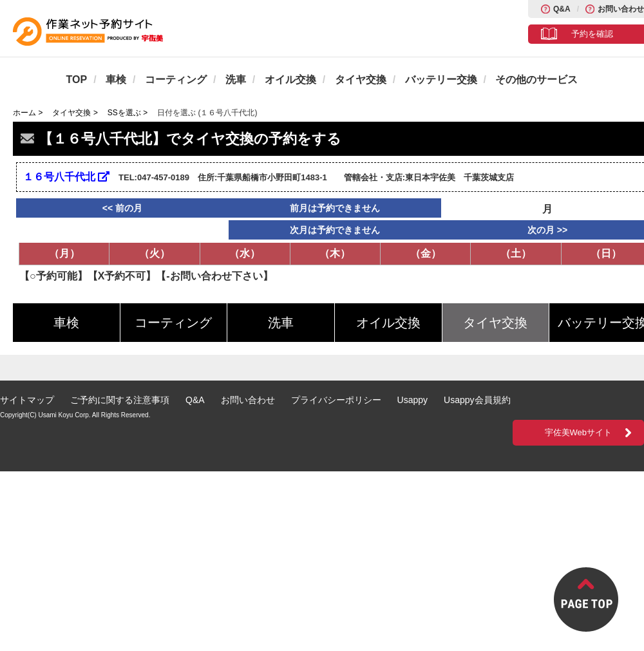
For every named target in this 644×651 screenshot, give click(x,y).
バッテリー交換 (441, 80)
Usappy (412, 400)
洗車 (236, 80)
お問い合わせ (621, 9)
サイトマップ (27, 400)
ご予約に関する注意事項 (120, 400)
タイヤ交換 (361, 80)
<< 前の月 (122, 208)
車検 (116, 80)
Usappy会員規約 (477, 400)
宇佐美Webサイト (579, 432)
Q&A (562, 9)
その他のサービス (536, 80)
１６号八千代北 (66, 177)
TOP (77, 80)
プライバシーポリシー (336, 400)
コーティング (176, 80)
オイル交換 (290, 80)
